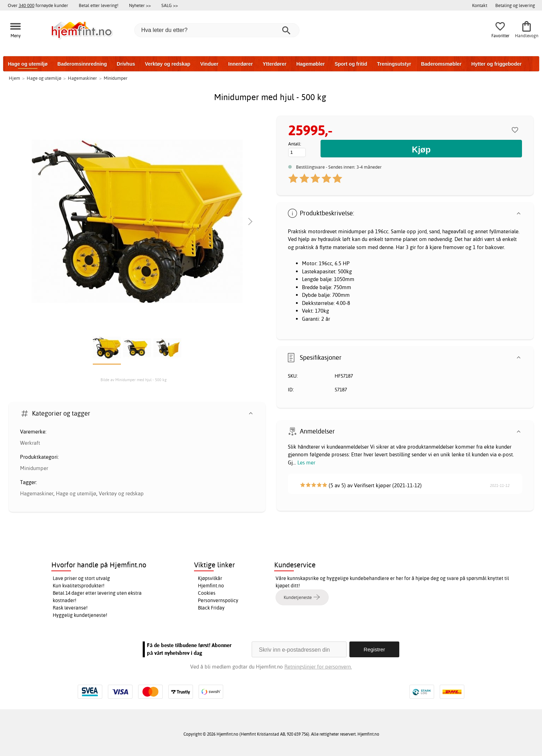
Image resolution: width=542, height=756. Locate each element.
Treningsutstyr (394, 64)
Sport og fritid (351, 64)
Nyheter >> (140, 5)
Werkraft (30, 443)
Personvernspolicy (218, 600)
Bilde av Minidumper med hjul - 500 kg (134, 380)
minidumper (352, 231)
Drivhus (126, 64)
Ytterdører (275, 64)
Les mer (306, 462)
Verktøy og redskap (167, 64)
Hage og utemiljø (28, 64)
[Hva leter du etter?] (217, 30)
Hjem (14, 78)
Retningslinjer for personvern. (318, 667)
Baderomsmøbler (441, 64)
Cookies (207, 593)
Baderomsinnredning (82, 64)
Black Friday (211, 608)
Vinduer (209, 64)
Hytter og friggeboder (496, 64)
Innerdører (240, 64)
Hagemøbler (311, 64)
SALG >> (170, 5)
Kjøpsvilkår (210, 578)
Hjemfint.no (211, 586)
